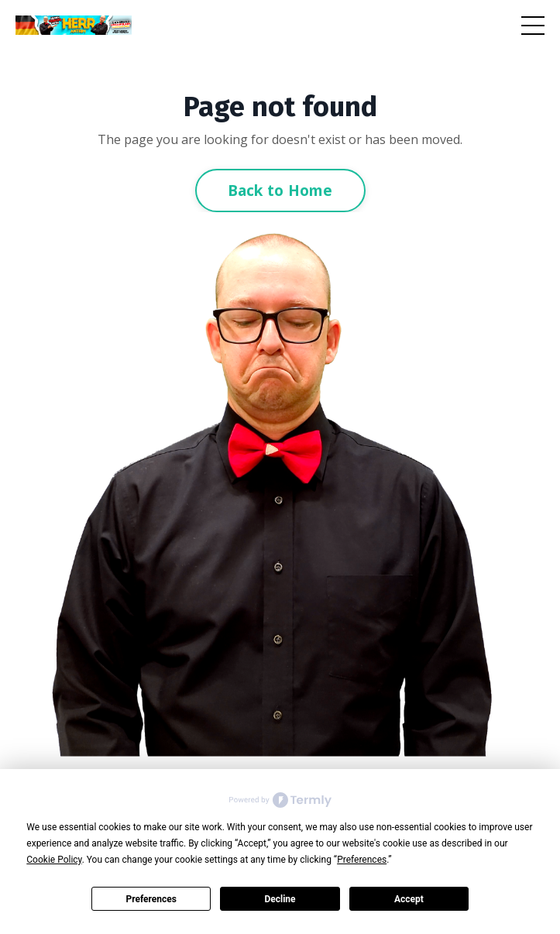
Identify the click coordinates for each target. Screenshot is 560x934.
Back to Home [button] (280, 190)
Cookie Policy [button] (54, 860)
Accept (409, 899)
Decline (280, 899)
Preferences (151, 899)
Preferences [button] (362, 860)
